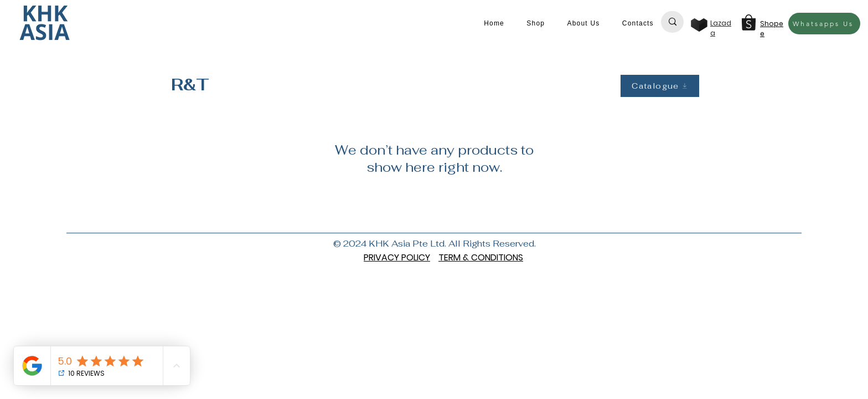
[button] (536, 23)
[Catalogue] (660, 86)
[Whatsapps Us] (824, 24)
